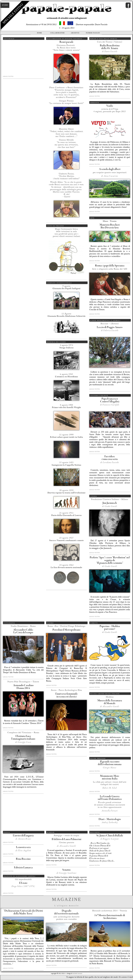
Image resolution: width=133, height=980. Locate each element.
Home (39, 33)
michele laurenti (77, 974)
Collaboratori (57, 33)
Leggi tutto (8, 76)
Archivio (75, 33)
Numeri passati (93, 33)
